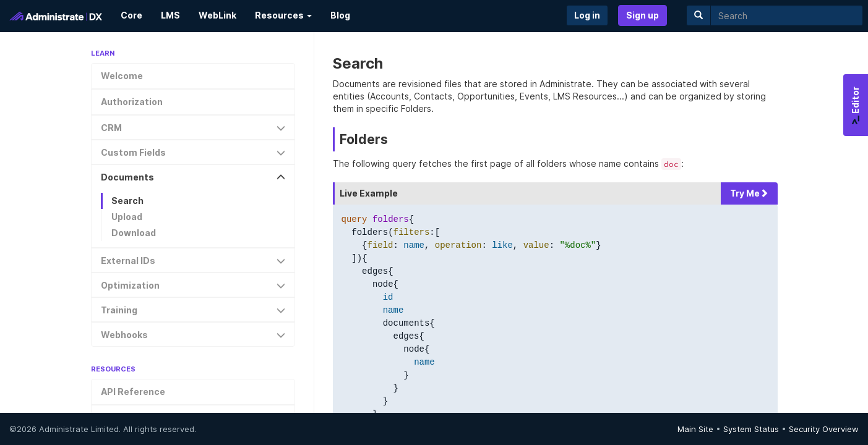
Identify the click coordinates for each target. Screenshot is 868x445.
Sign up (642, 15)
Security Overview (824, 429)
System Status (751, 429)
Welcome (122, 76)
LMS (170, 15)
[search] (787, 15)
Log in (587, 15)
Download (134, 233)
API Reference (133, 392)
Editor (855, 105)
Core (131, 15)
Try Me (749, 193)
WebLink (217, 15)
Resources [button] (283, 15)
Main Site (695, 429)
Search (127, 201)
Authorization (132, 102)
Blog (340, 15)
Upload (127, 217)
